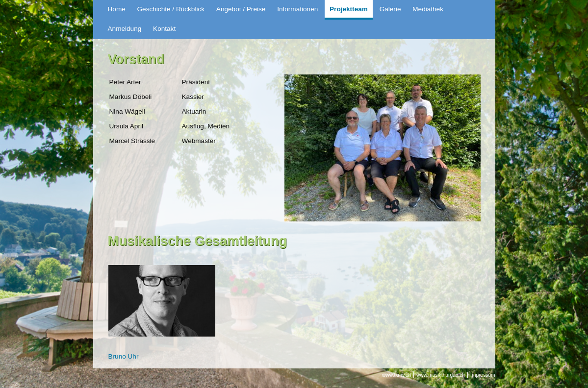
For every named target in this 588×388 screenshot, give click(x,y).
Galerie (390, 9)
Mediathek (428, 9)
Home (117, 9)
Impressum (483, 375)
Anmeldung (125, 29)
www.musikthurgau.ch (441, 375)
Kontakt (164, 29)
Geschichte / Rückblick (171, 9)
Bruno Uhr (124, 356)
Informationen (297, 9)
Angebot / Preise (241, 9)
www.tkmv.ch (396, 375)
